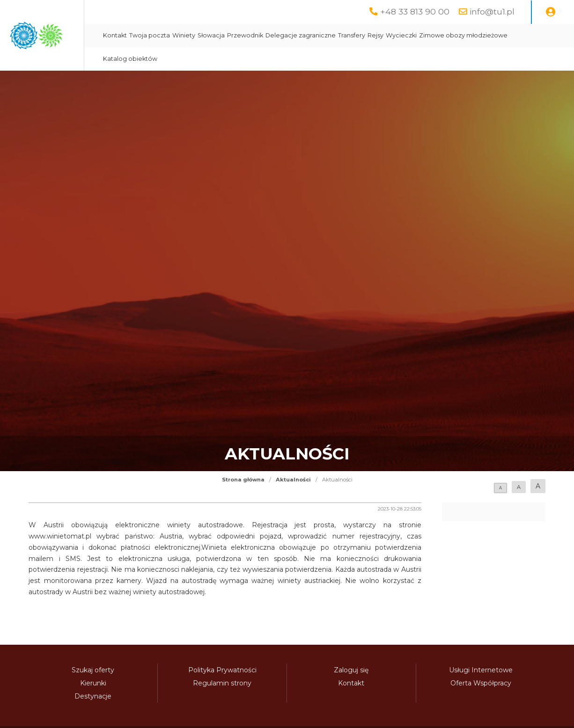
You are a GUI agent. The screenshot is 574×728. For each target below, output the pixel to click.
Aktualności (293, 480)
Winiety (269, 35)
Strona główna (243, 480)
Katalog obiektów (306, 59)
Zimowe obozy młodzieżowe (232, 59)
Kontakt (200, 35)
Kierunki (93, 683)
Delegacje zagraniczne (385, 35)
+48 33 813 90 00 (415, 11)
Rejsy (460, 35)
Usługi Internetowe (481, 670)
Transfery (436, 35)
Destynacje (93, 696)
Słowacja (296, 35)
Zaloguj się (351, 670)
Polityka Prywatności (222, 670)
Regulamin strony (222, 683)
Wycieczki (486, 35)
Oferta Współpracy (481, 683)
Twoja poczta (234, 35)
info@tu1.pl (492, 11)
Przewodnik (330, 35)
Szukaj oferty (93, 670)
